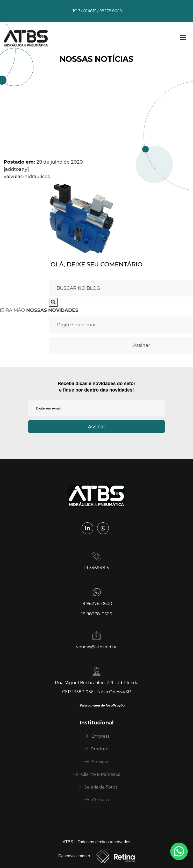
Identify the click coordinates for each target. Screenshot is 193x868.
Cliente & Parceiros (101, 774)
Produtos (101, 749)
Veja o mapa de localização (102, 705)
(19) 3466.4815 (84, 11)
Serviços (101, 762)
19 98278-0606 (97, 614)
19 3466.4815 (96, 568)
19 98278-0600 (97, 604)
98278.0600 (111, 11)
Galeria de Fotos (100, 787)
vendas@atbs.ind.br (96, 647)
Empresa (100, 736)
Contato (100, 800)
